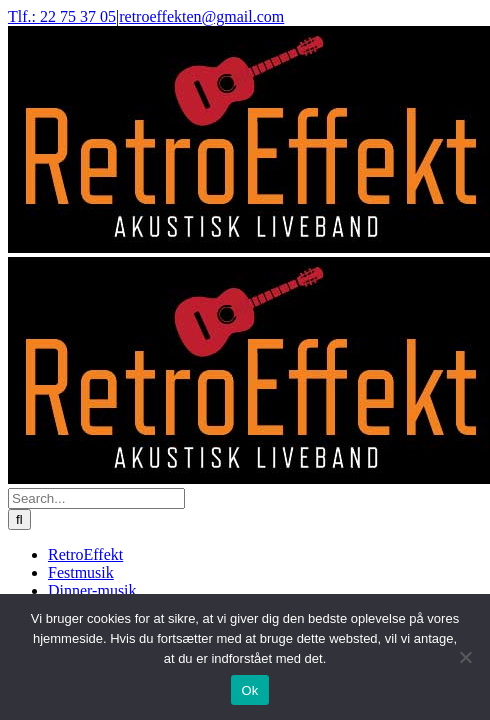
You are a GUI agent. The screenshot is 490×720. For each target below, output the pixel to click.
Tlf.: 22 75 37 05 (62, 16)
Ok (249, 690)
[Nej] (465, 657)
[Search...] (96, 498)
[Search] (19, 519)
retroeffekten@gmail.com (201, 16)
